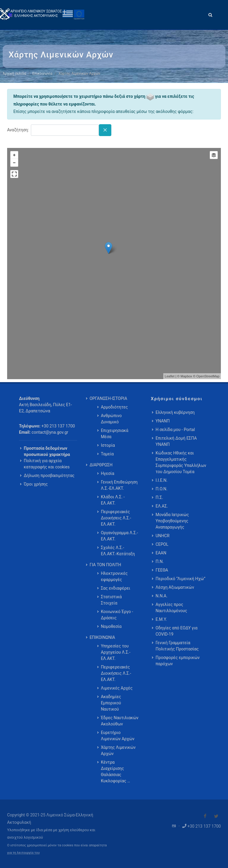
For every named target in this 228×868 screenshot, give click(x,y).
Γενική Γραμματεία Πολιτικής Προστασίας (177, 646)
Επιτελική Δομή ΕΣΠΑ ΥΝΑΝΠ (176, 441)
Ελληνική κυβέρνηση (175, 412)
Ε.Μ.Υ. (161, 619)
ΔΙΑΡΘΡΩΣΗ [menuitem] (101, 465)
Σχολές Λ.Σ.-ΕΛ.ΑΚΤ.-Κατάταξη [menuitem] (118, 551)
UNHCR (163, 536)
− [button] (14, 163)
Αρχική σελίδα (14, 74)
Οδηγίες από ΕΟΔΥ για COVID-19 (176, 631)
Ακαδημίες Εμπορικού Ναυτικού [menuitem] (111, 703)
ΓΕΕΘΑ (162, 570)
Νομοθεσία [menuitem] (111, 626)
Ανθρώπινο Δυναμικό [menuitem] (111, 419)
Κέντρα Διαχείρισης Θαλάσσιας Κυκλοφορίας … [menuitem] (115, 772)
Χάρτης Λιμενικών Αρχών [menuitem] (118, 750)
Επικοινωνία (42, 74)
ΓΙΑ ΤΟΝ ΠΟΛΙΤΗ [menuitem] (105, 565)
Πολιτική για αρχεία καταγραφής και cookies (47, 464)
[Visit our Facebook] (205, 816)
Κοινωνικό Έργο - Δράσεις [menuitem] (117, 615)
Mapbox (186, 376)
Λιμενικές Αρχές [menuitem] (117, 688)
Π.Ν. (160, 561)
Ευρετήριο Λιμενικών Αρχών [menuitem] (118, 736)
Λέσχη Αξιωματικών (175, 587)
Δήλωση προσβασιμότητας (49, 476)
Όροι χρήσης (36, 484)
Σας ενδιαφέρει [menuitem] (116, 588)
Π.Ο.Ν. (161, 489)
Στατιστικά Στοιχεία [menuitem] (111, 600)
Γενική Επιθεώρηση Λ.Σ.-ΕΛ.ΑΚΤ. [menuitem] (119, 485)
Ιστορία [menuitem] (108, 445)
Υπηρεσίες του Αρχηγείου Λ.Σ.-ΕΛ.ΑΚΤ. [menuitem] (116, 652)
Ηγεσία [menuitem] (108, 473)
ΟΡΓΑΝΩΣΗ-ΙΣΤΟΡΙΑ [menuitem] (109, 398)
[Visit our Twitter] (216, 816)
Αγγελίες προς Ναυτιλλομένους (171, 608)
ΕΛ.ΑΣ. (162, 506)
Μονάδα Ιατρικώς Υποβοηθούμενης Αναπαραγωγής (172, 521)
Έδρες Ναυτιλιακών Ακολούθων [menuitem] (120, 721)
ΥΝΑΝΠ (163, 421)
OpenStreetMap (208, 376)
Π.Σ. (159, 497)
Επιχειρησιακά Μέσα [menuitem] (115, 434)
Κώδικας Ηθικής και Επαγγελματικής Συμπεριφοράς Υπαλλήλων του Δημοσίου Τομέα (181, 462)
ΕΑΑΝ (161, 553)
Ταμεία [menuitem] (107, 454)
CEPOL (162, 544)
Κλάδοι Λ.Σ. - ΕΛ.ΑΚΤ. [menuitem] (113, 500)
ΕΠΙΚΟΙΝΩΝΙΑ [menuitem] (102, 637)
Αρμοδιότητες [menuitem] (114, 407)
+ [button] (14, 155)
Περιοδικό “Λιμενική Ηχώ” (180, 579)
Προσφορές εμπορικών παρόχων (178, 661)
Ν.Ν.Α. (161, 596)
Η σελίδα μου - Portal (175, 430)
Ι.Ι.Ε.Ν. (161, 480)
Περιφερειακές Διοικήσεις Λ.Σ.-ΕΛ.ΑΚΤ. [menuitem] (116, 518)
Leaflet (170, 376)
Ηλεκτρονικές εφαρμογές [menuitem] (114, 576)
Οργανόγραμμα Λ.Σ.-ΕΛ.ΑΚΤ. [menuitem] (119, 536)
